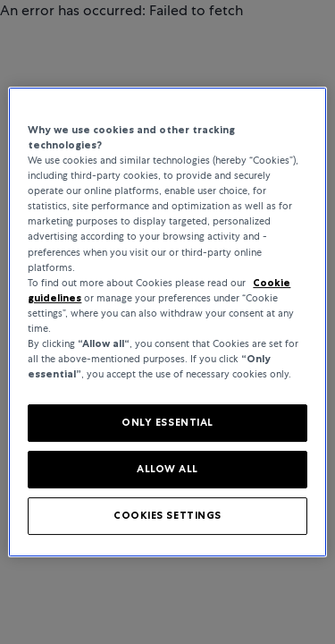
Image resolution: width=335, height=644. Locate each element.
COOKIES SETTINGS (167, 515)
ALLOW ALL (167, 469)
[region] (167, 322)
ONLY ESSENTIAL (167, 422)
